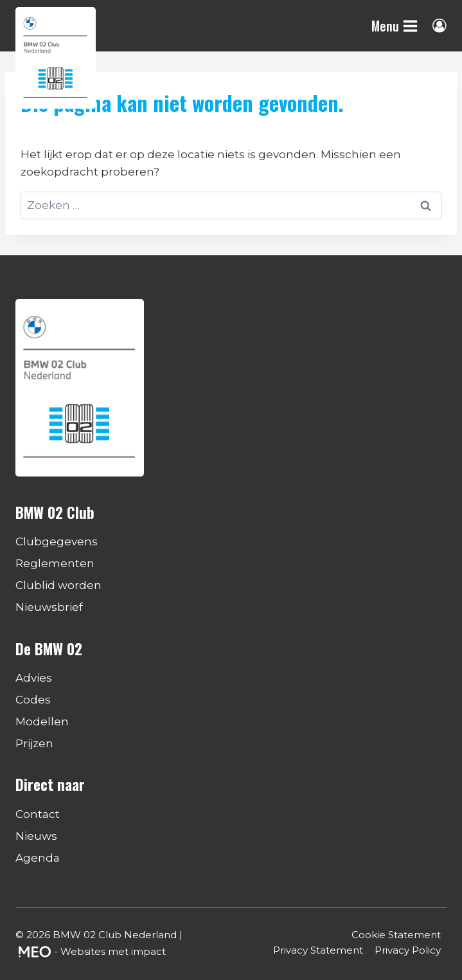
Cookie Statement (396, 935)
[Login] (440, 26)
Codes (33, 700)
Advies (34, 678)
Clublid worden (58, 585)
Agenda (38, 858)
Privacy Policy (408, 950)
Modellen (42, 721)
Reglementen (55, 563)
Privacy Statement (318, 950)
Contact (38, 814)
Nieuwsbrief (49, 607)
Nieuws (36, 836)
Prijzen (34, 743)
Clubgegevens (57, 541)
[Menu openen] (395, 26)
